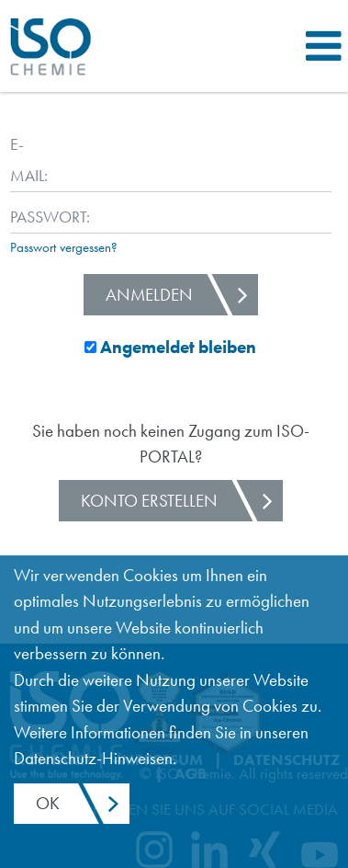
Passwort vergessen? (64, 247)
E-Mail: (26, 160)
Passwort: (26, 217)
